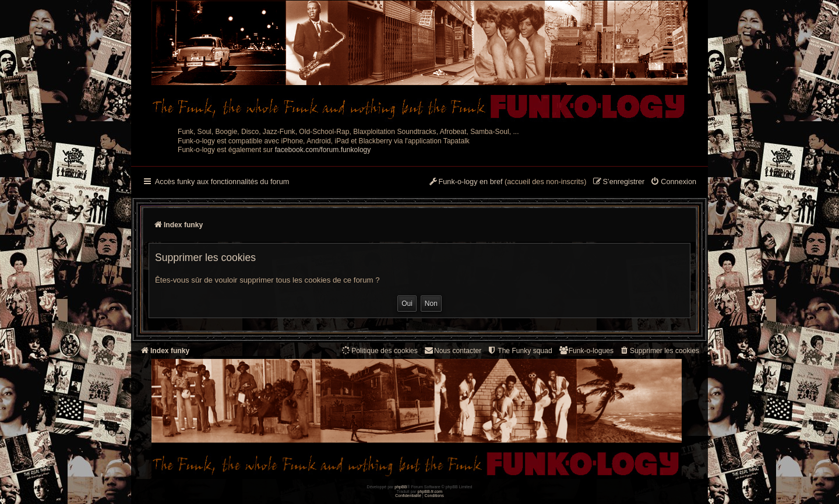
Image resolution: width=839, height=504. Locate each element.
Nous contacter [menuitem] (452, 350)
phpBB (401, 487)
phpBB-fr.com (430, 491)
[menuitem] (673, 182)
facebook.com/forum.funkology (323, 150)
